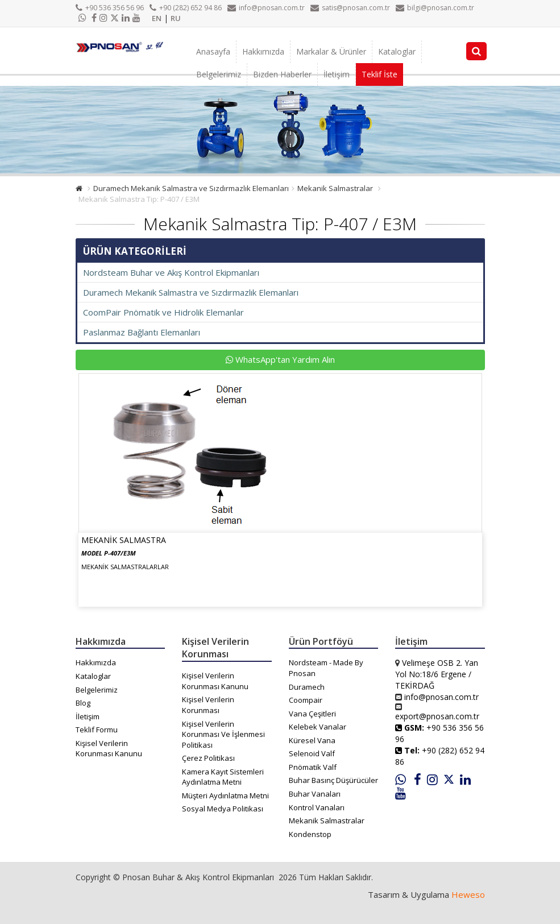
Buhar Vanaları (315, 794)
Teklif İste (379, 74)
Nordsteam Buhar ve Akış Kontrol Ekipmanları (171, 272)
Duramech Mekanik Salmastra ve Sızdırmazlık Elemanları (191, 188)
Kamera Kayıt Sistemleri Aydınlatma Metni (223, 777)
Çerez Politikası (208, 758)
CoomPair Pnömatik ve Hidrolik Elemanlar (163, 312)
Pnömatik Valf (313, 767)
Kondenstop (310, 834)
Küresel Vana (312, 740)
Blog (83, 703)
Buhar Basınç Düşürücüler (333, 780)
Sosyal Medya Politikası (223, 809)
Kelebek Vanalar (318, 727)
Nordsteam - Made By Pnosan (326, 668)
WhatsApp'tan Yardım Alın (280, 359)
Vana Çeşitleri (312, 714)
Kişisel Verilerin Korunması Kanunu (109, 749)
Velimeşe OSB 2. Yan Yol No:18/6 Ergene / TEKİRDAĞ (437, 674)
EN (157, 18)
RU (176, 18)
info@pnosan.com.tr (266, 8)
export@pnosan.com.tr (437, 716)
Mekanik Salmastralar (335, 188)
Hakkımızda (263, 51)
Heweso (468, 894)
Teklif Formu (97, 730)
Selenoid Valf (312, 753)
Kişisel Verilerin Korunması (208, 705)
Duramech (307, 687)
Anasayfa (213, 51)
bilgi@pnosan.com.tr (435, 8)
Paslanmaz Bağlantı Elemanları (142, 332)
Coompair (306, 700)
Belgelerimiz (219, 74)
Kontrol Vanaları (317, 807)
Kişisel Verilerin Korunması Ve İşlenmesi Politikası (223, 734)
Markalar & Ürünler (331, 51)
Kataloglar (397, 51)
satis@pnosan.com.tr (350, 8)
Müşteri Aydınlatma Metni (225, 795)
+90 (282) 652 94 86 (186, 8)
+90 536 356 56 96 (110, 8)
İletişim (337, 74)
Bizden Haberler (282, 74)
